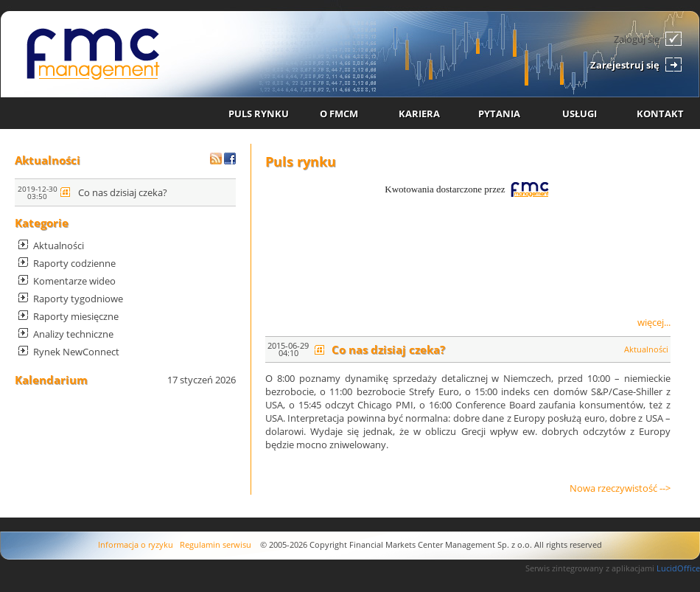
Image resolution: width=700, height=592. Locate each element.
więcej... (654, 322)
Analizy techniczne (73, 334)
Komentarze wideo (74, 281)
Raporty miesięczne (76, 316)
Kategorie (42, 223)
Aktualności (48, 160)
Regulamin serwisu (216, 544)
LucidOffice (678, 568)
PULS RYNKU (259, 114)
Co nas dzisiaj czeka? (123, 192)
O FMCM (339, 114)
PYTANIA (499, 114)
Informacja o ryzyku (136, 544)
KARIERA (419, 114)
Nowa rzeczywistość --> (620, 488)
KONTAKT (660, 114)
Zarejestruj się (625, 65)
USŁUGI (580, 114)
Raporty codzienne (74, 263)
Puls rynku (301, 161)
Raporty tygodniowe (78, 299)
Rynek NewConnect (76, 352)
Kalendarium (51, 380)
